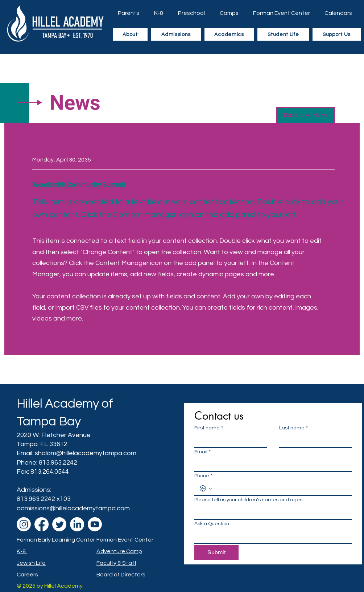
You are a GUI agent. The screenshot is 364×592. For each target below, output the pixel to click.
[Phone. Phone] (280, 489)
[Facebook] (42, 524)
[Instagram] (24, 524)
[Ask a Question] (271, 536)
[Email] (271, 465)
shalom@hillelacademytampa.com (86, 453)
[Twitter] (59, 524)
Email (202, 452)
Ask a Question (212, 524)
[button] (340, 13)
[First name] (228, 441)
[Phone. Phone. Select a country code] (206, 489)
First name (209, 428)
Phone (203, 476)
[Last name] (313, 441)
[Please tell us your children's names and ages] (271, 513)
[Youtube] (95, 524)
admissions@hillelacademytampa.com (73, 508)
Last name (293, 428)
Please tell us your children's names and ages (248, 500)
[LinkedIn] (77, 524)
